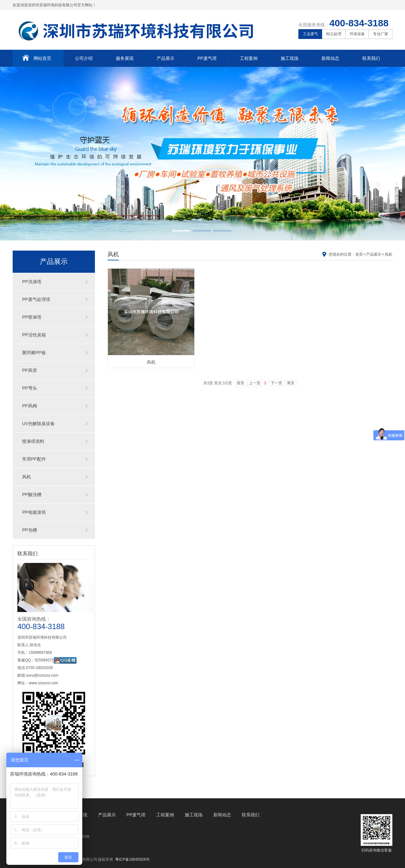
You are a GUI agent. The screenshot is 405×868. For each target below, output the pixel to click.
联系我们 (371, 58)
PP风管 (30, 370)
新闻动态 (330, 58)
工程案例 (249, 58)
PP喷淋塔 (32, 317)
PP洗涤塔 (32, 282)
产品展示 (165, 58)
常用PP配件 (34, 459)
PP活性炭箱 (34, 335)
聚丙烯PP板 (34, 353)
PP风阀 (30, 406)
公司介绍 (84, 58)
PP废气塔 (207, 58)
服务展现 (125, 58)
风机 (27, 477)
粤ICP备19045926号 (132, 859)
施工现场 (290, 58)
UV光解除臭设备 (38, 424)
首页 (359, 254)
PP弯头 (30, 388)
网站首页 (37, 58)
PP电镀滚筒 (34, 512)
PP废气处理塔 (36, 299)
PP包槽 (30, 530)
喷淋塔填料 (33, 441)
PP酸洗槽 (32, 495)
